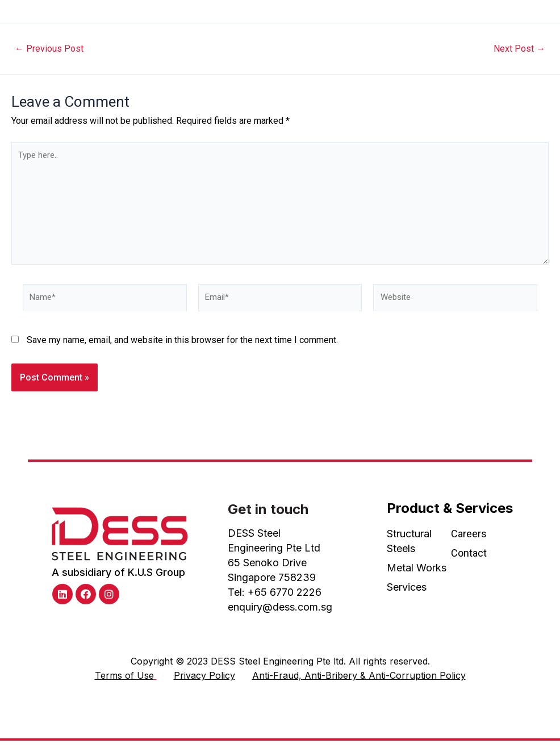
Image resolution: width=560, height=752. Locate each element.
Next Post (517, 49)
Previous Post (51, 49)
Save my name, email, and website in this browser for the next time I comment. (182, 350)
